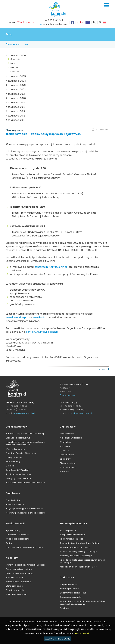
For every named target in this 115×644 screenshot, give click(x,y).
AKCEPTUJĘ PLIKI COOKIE (57, 639)
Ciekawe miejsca (68, 463)
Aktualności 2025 (16, 76)
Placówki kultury (13, 462)
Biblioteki (10, 466)
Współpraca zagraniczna (18, 539)
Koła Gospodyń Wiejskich (17, 470)
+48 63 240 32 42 (54, 20)
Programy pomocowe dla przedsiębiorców (25, 513)
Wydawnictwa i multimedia (19, 582)
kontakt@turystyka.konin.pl (51, 267)
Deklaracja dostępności (71, 597)
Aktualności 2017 (15, 111)
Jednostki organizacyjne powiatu (75, 547)
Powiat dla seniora (14, 577)
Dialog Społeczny (14, 457)
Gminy (9, 543)
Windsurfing (65, 442)
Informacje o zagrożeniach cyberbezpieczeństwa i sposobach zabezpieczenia (83, 603)
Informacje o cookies (69, 589)
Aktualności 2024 (16, 81)
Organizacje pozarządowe (18, 438)
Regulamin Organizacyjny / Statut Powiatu (79, 543)
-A (9, 22)
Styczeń (15, 59)
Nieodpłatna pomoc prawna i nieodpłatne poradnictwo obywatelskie (25, 443)
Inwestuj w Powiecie (15, 504)
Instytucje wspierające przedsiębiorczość (24, 509)
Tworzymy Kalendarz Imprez (19, 478)
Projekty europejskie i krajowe (19, 569)
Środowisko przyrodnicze (17, 535)
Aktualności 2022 (16, 90)
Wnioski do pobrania (15, 449)
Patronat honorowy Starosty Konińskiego (78, 551)
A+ (14, 22)
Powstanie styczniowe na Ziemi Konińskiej (25, 547)
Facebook (64, 608)
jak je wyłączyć (82, 633)
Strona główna (13, 44)
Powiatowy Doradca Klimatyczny (21, 453)
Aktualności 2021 (15, 94)
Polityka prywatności (69, 584)
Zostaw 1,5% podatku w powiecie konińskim (25, 483)
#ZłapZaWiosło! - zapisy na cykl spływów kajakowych (43, 134)
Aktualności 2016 (15, 116)
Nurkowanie (65, 446)
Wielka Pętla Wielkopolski (71, 438)
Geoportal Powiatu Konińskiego (20, 573)
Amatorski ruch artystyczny (18, 474)
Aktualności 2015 (15, 120)
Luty (13, 63)
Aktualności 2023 (16, 85)
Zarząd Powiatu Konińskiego (73, 535)
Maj (27, 44)
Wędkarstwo (65, 471)
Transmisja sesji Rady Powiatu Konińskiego (26, 565)
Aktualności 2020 (16, 98)
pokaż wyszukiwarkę (94, 22)
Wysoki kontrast (26, 22)
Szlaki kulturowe (67, 455)
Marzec (15, 67)
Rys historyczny (13, 530)
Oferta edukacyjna (14, 586)
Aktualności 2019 (15, 103)
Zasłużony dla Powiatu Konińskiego (76, 556)
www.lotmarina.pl (16, 317)
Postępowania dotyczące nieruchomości (78, 567)
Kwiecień (15, 71)
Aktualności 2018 (15, 107)
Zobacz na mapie (68, 395)
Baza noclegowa (68, 467)
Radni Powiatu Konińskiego (72, 539)
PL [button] (103, 22)
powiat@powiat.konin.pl (55, 24)
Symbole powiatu (68, 530)
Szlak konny (65, 459)
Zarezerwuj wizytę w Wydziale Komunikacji (25, 434)
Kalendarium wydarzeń (17, 594)
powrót (105, 369)
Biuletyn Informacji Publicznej (73, 593)
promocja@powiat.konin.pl (79, 413)
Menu (106, 5)
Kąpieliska (64, 450)
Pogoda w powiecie (15, 590)
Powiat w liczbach (14, 500)
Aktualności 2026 (16, 56)
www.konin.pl (40, 317)
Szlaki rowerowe (67, 434)
